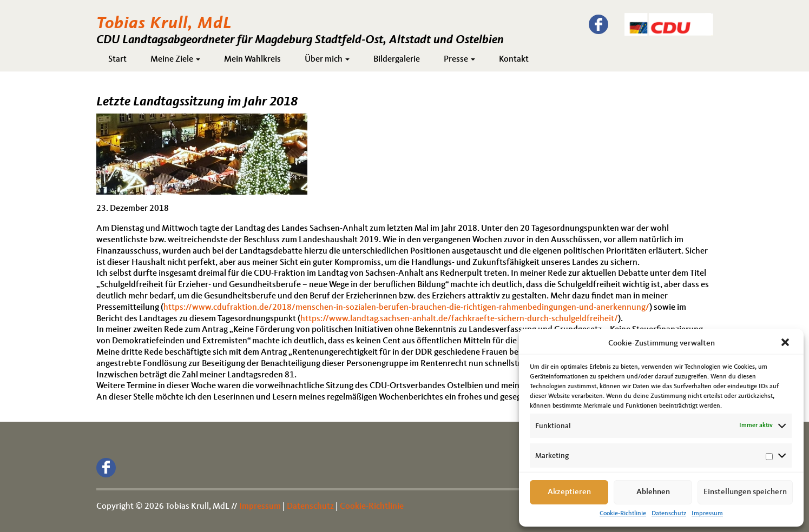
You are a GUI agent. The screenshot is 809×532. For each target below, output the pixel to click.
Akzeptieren (569, 492)
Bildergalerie (397, 59)
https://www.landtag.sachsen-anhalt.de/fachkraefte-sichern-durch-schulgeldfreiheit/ (459, 319)
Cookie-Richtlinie (623, 514)
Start (117, 59)
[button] (786, 343)
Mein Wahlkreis (252, 59)
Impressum (707, 514)
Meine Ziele (175, 59)
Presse (459, 59)
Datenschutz (669, 514)
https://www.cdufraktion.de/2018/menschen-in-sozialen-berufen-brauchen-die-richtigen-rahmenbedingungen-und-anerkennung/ (406, 308)
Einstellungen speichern (745, 492)
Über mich (327, 59)
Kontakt (514, 59)
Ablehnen (653, 492)
